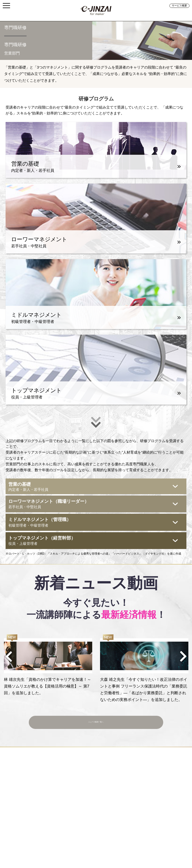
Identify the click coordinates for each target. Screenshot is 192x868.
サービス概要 (179, 6)
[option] (48, 665)
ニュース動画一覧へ (96, 719)
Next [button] (183, 656)
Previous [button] (9, 656)
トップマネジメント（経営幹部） (93, 541)
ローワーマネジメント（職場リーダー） (93, 504)
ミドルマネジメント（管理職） (93, 523)
